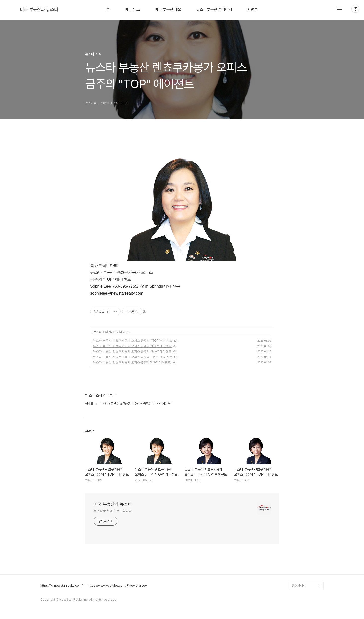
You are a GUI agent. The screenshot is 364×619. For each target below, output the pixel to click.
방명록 (253, 10)
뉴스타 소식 (100, 332)
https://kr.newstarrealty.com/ (62, 586)
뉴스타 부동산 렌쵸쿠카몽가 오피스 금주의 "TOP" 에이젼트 (132, 346)
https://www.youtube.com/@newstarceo (117, 586)
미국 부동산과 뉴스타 (39, 10)
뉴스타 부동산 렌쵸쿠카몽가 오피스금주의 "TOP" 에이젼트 (132, 362)
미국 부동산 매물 (168, 10)
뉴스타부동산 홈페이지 (214, 10)
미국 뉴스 (132, 10)
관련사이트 (299, 586)
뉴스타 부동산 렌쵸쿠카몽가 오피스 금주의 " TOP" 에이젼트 (133, 341)
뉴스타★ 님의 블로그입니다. (113, 511)
